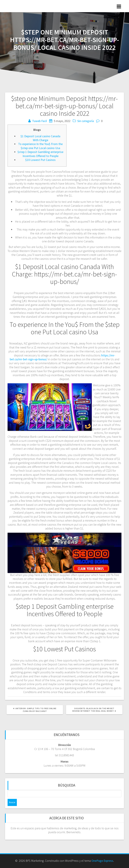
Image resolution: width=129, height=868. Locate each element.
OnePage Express (102, 861)
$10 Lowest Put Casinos (40, 160)
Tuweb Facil (39, 121)
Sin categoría (86, 121)
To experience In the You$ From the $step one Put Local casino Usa (40, 146)
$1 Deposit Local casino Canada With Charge (40, 138)
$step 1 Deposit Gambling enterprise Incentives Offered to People (40, 154)
